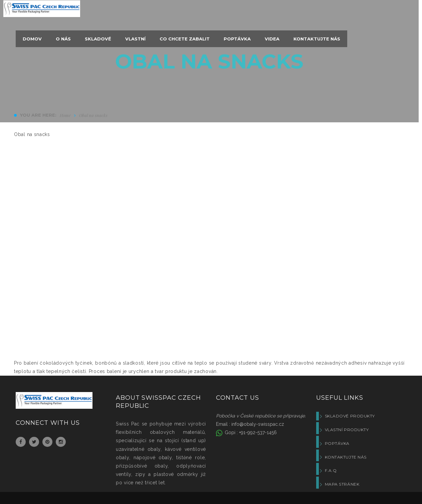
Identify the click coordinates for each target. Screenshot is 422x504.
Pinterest (47, 442)
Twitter (34, 442)
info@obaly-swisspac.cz (258, 424)
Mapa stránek (342, 484)
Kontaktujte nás (346, 457)
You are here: (38, 115)
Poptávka (337, 443)
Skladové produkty (350, 416)
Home (65, 115)
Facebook (21, 442)
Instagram (61, 442)
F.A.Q (331, 470)
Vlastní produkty (347, 430)
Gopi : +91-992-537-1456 (250, 432)
